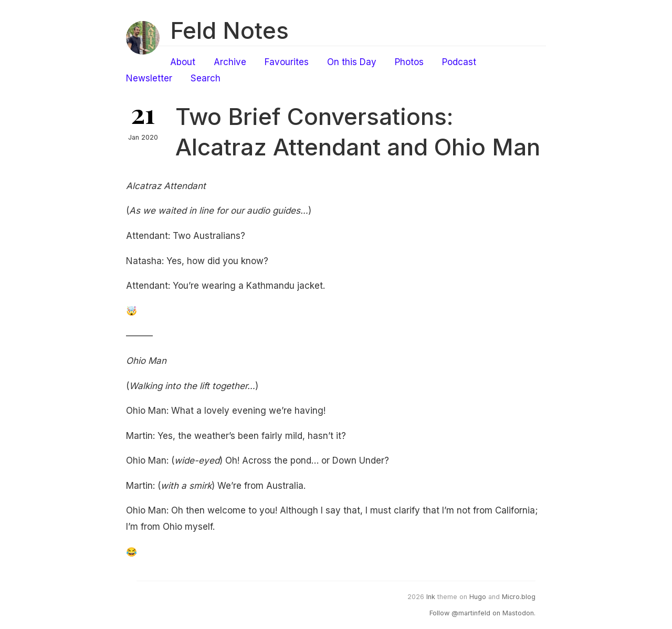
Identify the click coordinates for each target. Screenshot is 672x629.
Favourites (287, 62)
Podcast (459, 62)
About (183, 62)
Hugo (478, 597)
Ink (431, 597)
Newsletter (149, 78)
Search (206, 78)
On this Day (352, 62)
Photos (409, 62)
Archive (230, 62)
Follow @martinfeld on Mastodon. (482, 613)
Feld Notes (229, 30)
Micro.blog (519, 597)
